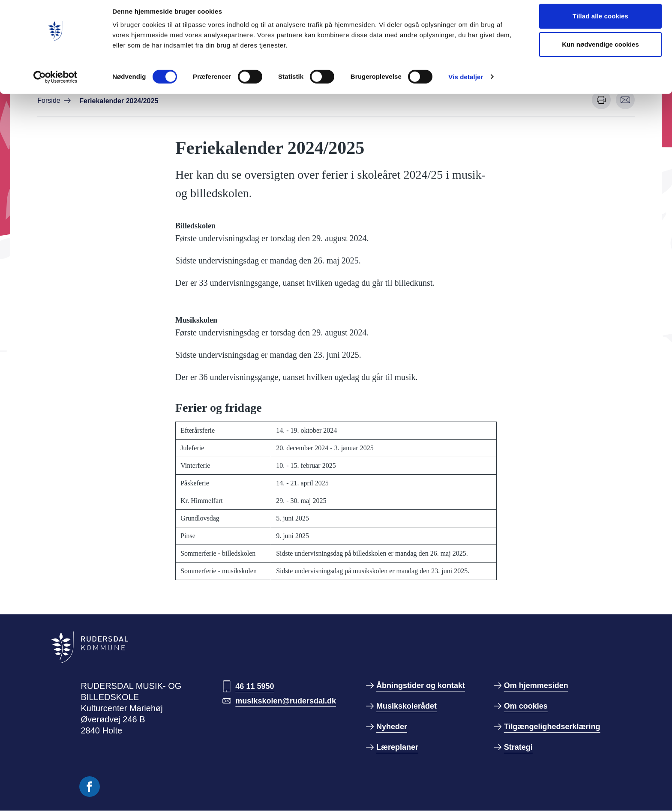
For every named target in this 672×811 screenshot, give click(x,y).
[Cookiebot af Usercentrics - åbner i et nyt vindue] (55, 84)
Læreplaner (397, 747)
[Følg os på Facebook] (90, 787)
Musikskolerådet (406, 706)
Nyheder (392, 727)
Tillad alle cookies (600, 22)
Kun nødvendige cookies (600, 51)
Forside (49, 100)
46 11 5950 (255, 686)
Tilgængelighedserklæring (552, 727)
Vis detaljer (466, 83)
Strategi (518, 747)
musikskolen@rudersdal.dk (286, 701)
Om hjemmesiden (536, 685)
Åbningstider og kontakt (421, 685)
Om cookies (526, 706)
